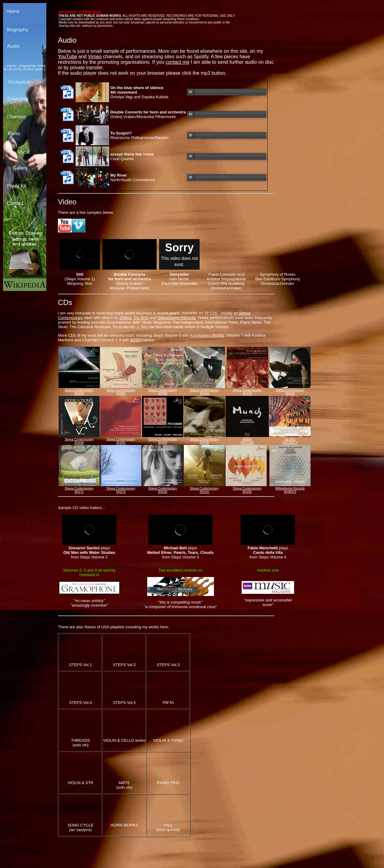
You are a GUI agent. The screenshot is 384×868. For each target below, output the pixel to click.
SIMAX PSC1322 (247, 441)
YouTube (68, 57)
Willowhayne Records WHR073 (290, 490)
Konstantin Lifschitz (207, 335)
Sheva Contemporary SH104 (204, 392)
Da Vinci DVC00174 (290, 441)
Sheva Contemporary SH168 (79, 392)
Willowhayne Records (176, 318)
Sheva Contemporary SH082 (163, 441)
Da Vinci (141, 318)
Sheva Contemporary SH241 (204, 490)
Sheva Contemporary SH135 (204, 441)
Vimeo (95, 57)
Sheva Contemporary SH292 (163, 490)
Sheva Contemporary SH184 (79, 441)
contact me (177, 62)
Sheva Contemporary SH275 (121, 490)
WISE (135, 340)
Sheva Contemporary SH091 (121, 441)
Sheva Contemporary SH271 (79, 490)
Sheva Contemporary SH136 (247, 392)
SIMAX (126, 318)
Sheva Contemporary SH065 (121, 392)
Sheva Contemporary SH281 (247, 490)
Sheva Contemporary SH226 (290, 392)
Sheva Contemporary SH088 (163, 392)
